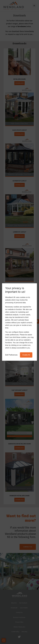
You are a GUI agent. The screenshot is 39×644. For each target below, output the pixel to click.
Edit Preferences (11, 355)
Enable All (26, 355)
